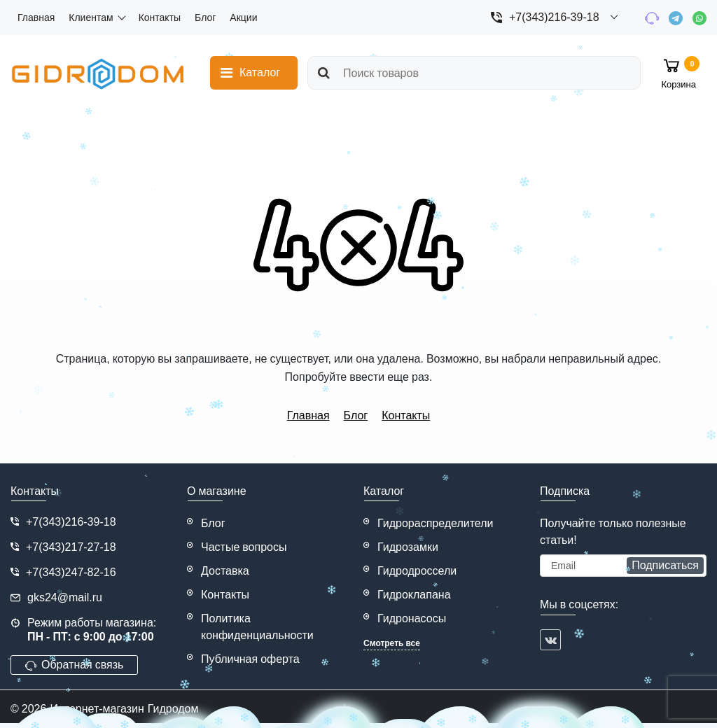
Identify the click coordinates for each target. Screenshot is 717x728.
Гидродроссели (417, 571)
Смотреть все (392, 643)
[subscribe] (623, 566)
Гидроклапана (414, 595)
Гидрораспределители (436, 523)
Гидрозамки (408, 547)
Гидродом (173, 709)
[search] (474, 73)
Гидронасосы (412, 618)
